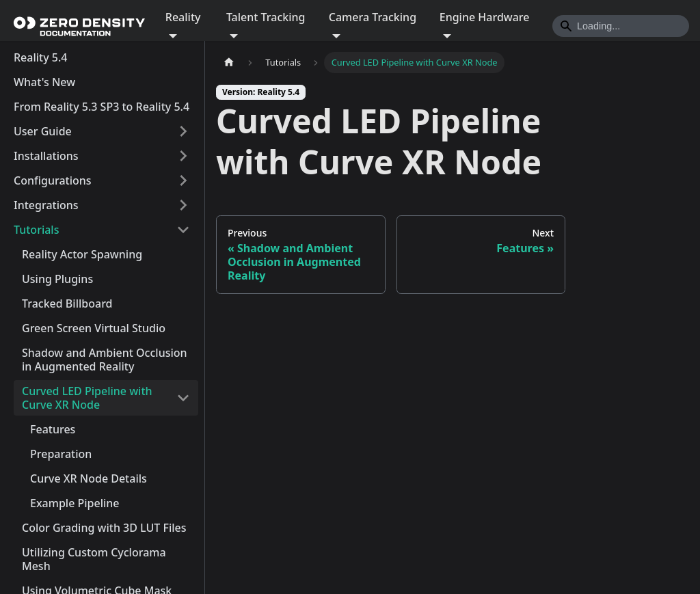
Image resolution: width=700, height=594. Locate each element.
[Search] (621, 26)
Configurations (53, 180)
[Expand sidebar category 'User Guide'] (183, 131)
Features (53, 429)
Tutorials (36, 230)
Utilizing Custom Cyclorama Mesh (94, 559)
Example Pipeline (75, 503)
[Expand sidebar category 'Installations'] (183, 156)
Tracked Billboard (67, 303)
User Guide (43, 131)
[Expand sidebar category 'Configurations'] (183, 180)
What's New (44, 82)
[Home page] (229, 63)
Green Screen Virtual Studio (94, 328)
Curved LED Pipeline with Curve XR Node (87, 398)
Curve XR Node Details (89, 478)
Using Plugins (57, 279)
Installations (46, 156)
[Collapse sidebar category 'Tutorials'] (183, 230)
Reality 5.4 (40, 57)
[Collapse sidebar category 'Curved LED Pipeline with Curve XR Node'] (183, 398)
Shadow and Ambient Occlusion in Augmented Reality (105, 360)
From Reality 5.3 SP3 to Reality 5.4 (102, 107)
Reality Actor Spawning (82, 254)
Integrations (46, 205)
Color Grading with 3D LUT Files (104, 528)
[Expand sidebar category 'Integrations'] (183, 205)
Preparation (61, 454)
